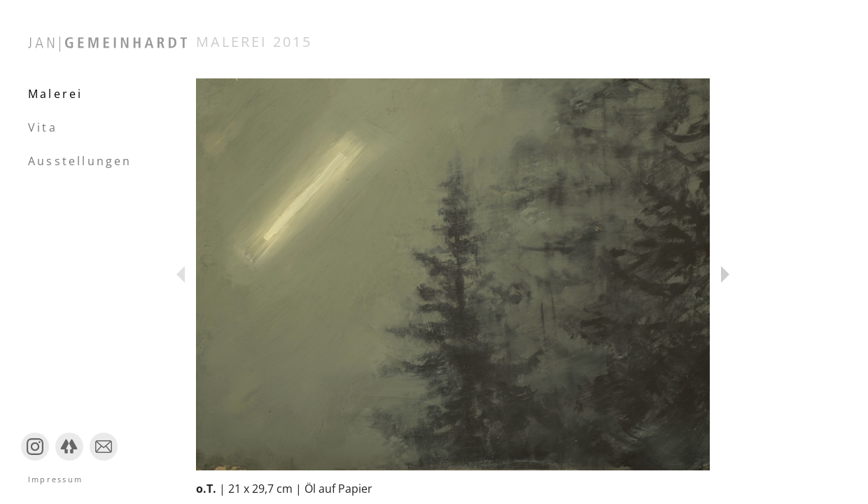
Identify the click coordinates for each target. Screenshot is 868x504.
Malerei (55, 94)
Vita (43, 127)
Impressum (55, 479)
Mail (100, 460)
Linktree (69, 460)
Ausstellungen (80, 161)
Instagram (35, 460)
